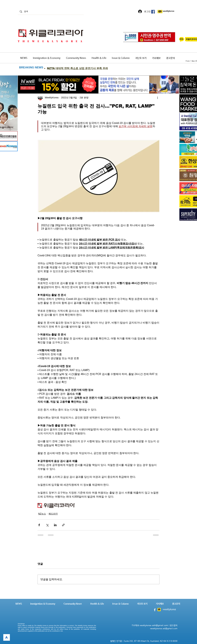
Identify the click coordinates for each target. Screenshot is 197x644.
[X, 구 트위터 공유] (47, 525)
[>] (7, 637)
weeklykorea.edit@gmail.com (154, 626)
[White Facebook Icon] (155, 610)
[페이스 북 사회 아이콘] (153, 12)
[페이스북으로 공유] (39, 525)
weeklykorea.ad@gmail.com (164, 629)
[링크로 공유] (63, 525)
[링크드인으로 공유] (55, 525)
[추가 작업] (157, 98)
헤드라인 (53, 514)
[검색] (50, 11)
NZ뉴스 (42, 514)
